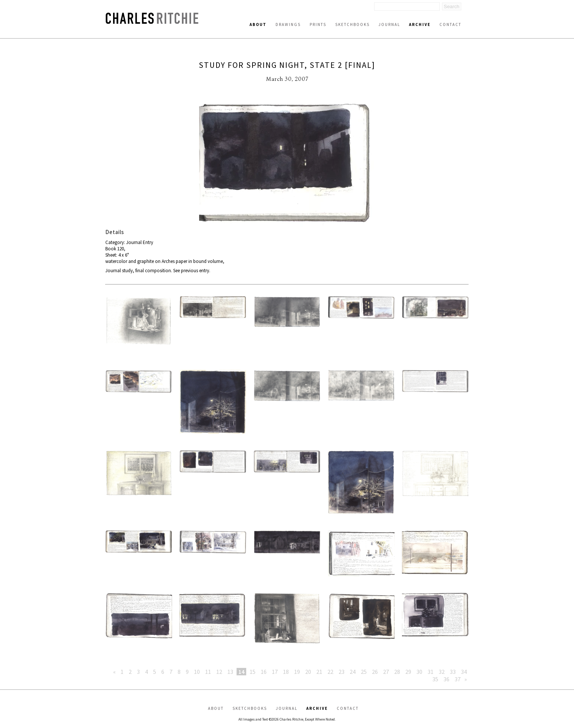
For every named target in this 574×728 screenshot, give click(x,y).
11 (208, 672)
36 (446, 679)
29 (408, 672)
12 (219, 672)
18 (286, 672)
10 (197, 672)
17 (275, 672)
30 (419, 672)
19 (297, 672)
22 (330, 672)
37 (458, 679)
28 (397, 672)
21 (319, 672)
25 (364, 672)
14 (241, 672)
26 (375, 672)
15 (253, 672)
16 (264, 672)
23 (342, 672)
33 (453, 672)
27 (386, 672)
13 (230, 672)
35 (435, 679)
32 (442, 672)
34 (464, 672)
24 (353, 672)
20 (308, 672)
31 (430, 672)
